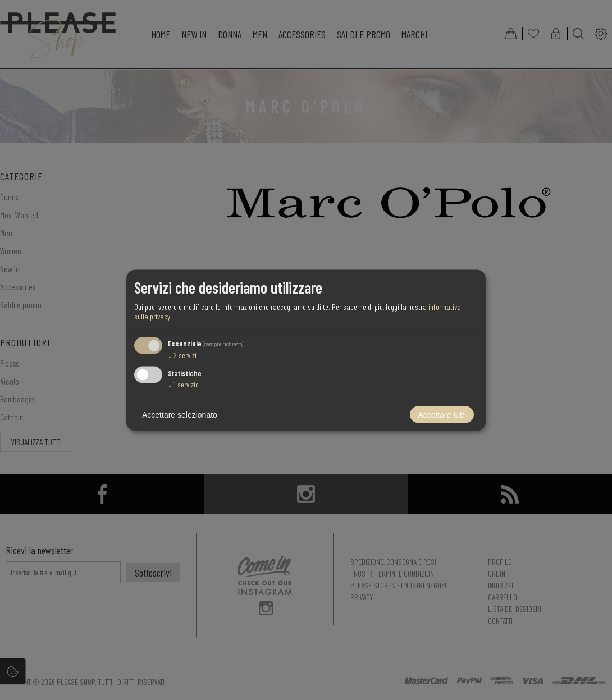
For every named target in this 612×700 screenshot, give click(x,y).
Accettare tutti (442, 414)
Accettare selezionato (180, 414)
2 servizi (182, 355)
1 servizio (183, 384)
